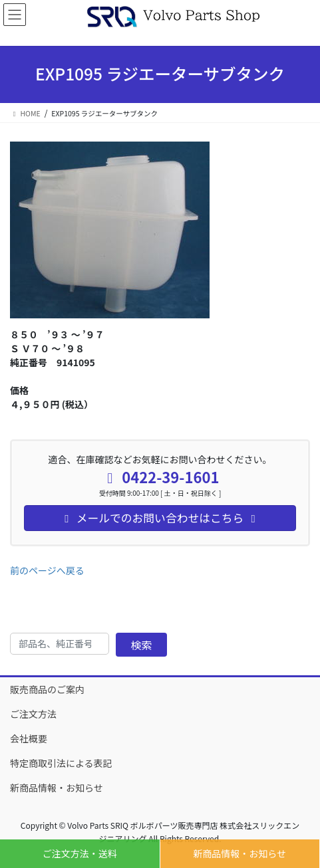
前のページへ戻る (47, 570)
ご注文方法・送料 (80, 853)
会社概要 (29, 738)
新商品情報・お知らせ (240, 853)
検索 (142, 645)
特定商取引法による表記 (61, 763)
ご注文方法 (33, 714)
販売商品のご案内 (47, 689)
